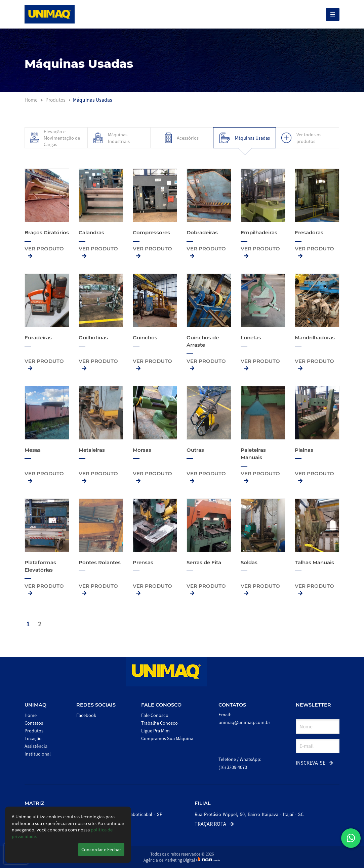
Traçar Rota (214, 824)
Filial (203, 803)
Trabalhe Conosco (159, 723)
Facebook (86, 715)
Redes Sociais (96, 705)
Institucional (38, 754)
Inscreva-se (314, 762)
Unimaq (35, 705)
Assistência (36, 746)
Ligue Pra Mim (155, 731)
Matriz (34, 803)
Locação (33, 738)
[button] (351, 838)
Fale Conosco (161, 705)
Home (31, 100)
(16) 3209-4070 (233, 767)
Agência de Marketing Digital (170, 860)
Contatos (34, 723)
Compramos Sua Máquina (167, 738)
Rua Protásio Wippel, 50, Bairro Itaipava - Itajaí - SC (249, 814)
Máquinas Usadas (93, 100)
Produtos (56, 100)
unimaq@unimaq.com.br (244, 722)
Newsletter (313, 705)
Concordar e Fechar (101, 849)
